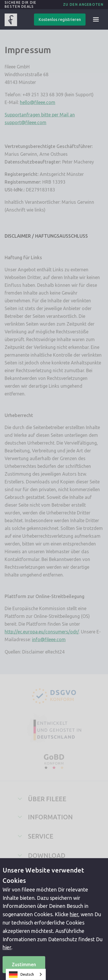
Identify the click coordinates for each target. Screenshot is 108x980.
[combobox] (26, 974)
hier (74, 914)
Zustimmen (24, 964)
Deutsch (21, 975)
